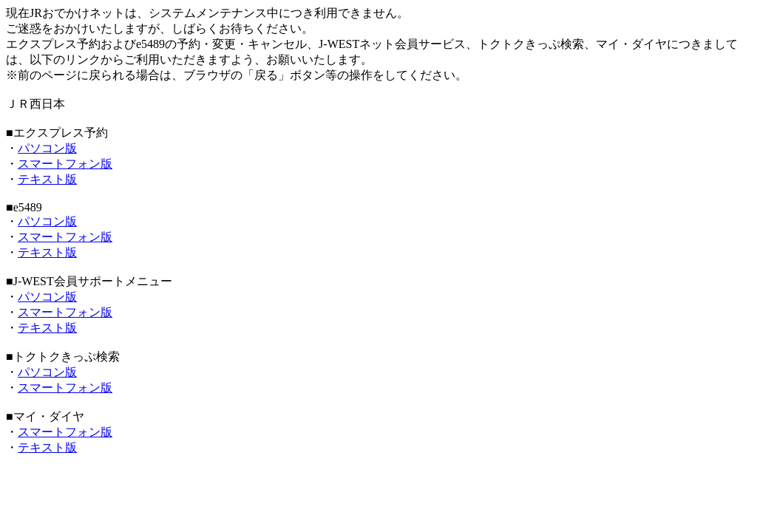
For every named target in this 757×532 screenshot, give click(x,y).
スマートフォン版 (65, 164)
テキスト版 (47, 179)
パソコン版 (47, 148)
